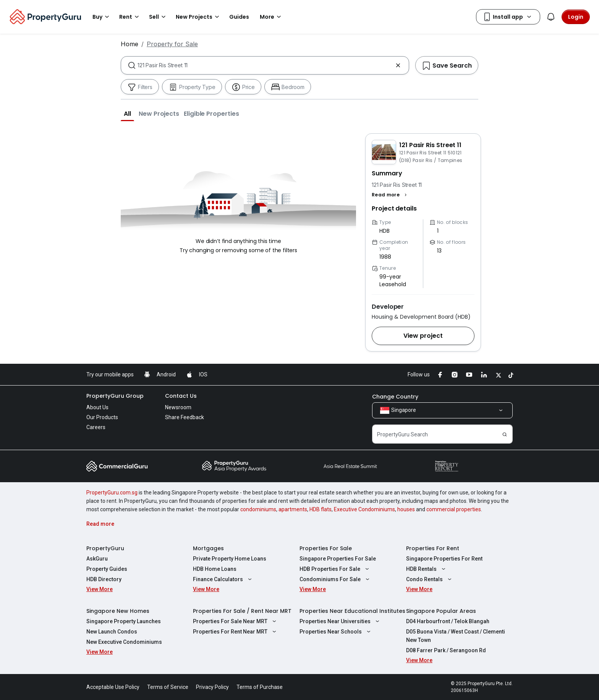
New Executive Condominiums (124, 642)
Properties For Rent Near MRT (236, 632)
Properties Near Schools (336, 632)
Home (130, 44)
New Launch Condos (112, 632)
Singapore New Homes (118, 611)
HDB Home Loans (215, 569)
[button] (127, 113)
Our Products (102, 417)
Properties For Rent (433, 548)
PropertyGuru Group (115, 396)
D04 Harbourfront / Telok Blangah (448, 621)
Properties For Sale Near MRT (236, 621)
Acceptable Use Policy (113, 687)
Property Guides (107, 569)
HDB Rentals (427, 569)
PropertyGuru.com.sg (112, 493)
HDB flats (321, 509)
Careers (96, 427)
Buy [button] (102, 17)
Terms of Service (168, 687)
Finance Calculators (223, 579)
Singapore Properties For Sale (338, 559)
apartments (293, 509)
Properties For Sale (326, 548)
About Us (97, 407)
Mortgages (208, 548)
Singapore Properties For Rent (444, 559)
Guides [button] (239, 17)
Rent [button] (130, 17)
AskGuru (97, 559)
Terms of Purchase (260, 687)
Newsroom (178, 407)
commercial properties (454, 509)
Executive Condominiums (364, 509)
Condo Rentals (430, 579)
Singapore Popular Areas (441, 611)
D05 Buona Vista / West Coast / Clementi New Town (456, 636)
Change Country (395, 397)
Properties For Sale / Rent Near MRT (242, 611)
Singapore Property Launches (124, 621)
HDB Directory (104, 579)
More (272, 17)
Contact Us (181, 396)
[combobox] (265, 65)
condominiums (258, 509)
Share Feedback (185, 417)
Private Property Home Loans (230, 559)
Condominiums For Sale (335, 579)
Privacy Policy (212, 687)
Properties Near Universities (340, 621)
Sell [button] (159, 17)
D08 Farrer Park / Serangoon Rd (446, 650)
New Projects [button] (199, 17)
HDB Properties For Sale (335, 569)
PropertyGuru (105, 548)
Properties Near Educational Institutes (352, 611)
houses (406, 509)
